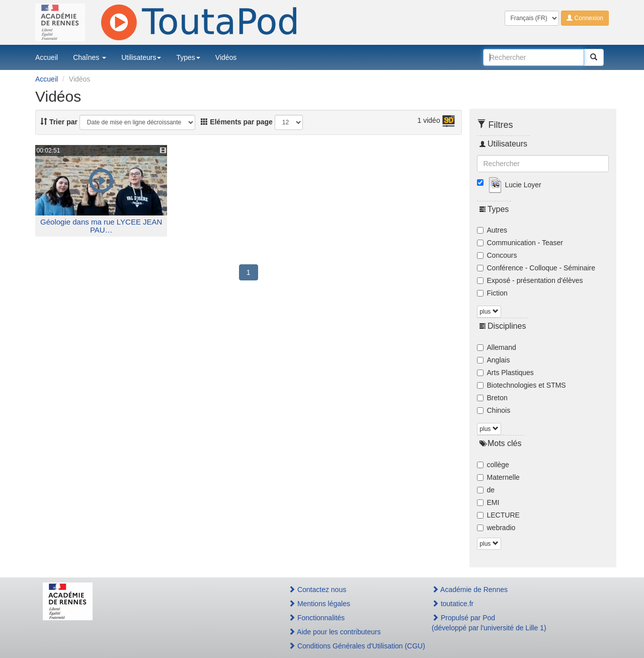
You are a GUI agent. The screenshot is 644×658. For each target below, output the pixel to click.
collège (493, 465)
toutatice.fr (453, 604)
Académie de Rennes (470, 590)
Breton (492, 398)
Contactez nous (317, 590)
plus (489, 312)
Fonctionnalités (316, 618)
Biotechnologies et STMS (521, 385)
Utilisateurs (141, 57)
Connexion (585, 18)
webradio (496, 528)
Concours (497, 255)
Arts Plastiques (505, 373)
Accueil (47, 57)
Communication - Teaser (520, 243)
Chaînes (90, 57)
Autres (492, 230)
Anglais (494, 360)
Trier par (59, 122)
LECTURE (498, 515)
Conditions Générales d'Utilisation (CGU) (349, 646)
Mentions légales (319, 604)
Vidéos (226, 57)
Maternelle (498, 477)
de (486, 490)
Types (188, 57)
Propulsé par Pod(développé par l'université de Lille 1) (489, 623)
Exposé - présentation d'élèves (530, 280)
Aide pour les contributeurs (335, 632)
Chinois (494, 410)
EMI (488, 502)
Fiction (492, 293)
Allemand (497, 347)
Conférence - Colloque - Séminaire (536, 268)
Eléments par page (236, 122)
